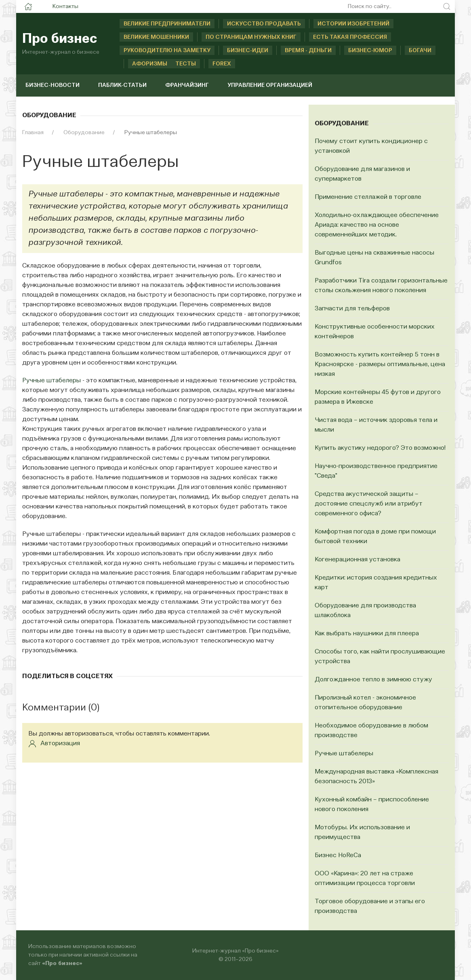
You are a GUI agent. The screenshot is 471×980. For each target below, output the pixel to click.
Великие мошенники (156, 37)
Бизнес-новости (53, 85)
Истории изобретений (353, 24)
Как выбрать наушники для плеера (367, 634)
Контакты (65, 6)
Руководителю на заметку (167, 51)
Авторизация (54, 744)
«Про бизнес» (62, 963)
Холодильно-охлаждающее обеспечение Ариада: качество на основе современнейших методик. (377, 225)
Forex (222, 64)
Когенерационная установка (357, 560)
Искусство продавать (264, 24)
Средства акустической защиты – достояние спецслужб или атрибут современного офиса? (369, 504)
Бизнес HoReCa (338, 856)
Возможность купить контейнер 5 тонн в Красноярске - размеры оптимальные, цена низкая (380, 365)
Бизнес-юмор (370, 51)
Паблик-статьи (122, 85)
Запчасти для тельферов (352, 309)
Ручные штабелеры (52, 381)
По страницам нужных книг (251, 37)
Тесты (186, 64)
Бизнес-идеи (248, 51)
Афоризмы (141, 64)
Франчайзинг (187, 85)
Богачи (420, 51)
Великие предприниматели (167, 24)
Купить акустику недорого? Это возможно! (380, 448)
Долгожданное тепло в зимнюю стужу (373, 680)
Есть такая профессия (350, 37)
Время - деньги (308, 51)
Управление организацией (270, 85)
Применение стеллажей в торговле (368, 197)
